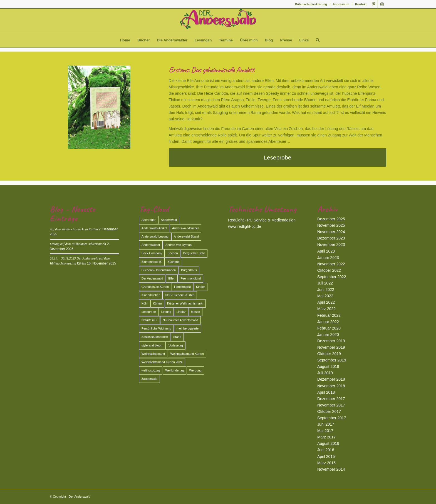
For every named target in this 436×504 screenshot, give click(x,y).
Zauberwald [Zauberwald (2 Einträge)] (149, 379)
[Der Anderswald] (218, 21)
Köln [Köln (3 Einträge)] (145, 303)
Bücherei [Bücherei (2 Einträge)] (173, 262)
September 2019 (332, 360)
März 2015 (326, 463)
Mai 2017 (325, 431)
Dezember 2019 (331, 341)
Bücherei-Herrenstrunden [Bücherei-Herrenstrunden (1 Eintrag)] (159, 270)
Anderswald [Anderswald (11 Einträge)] (169, 220)
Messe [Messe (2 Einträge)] (195, 312)
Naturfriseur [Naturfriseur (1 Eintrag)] (149, 320)
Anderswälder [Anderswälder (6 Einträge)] (151, 245)
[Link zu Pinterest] (374, 4)
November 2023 (331, 244)
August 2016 (328, 443)
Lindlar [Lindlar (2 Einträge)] (181, 312)
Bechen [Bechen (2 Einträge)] (173, 253)
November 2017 (331, 405)
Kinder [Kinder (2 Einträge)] (200, 287)
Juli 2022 (325, 283)
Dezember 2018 (331, 379)
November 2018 (331, 386)
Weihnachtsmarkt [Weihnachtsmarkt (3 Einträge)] (153, 354)
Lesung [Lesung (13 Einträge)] (166, 312)
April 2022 (326, 302)
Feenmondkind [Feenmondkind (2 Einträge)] (191, 278)
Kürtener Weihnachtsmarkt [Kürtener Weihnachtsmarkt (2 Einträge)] (185, 303)
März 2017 (326, 437)
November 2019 (331, 347)
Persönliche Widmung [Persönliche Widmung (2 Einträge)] (156, 328)
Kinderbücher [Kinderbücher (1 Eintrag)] (151, 295)
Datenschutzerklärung (311, 4)
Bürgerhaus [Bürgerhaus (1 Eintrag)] (189, 270)
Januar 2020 (328, 335)
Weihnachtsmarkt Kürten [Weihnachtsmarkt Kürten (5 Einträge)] (187, 354)
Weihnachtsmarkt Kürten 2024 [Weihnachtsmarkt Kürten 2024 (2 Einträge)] (162, 362)
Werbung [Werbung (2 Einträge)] (195, 370)
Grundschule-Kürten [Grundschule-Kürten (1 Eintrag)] (155, 287)
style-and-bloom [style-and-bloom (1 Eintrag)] (152, 345)
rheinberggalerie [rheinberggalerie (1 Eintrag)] (188, 328)
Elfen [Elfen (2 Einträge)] (172, 278)
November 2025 (331, 225)
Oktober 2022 (329, 270)
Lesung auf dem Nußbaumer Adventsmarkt (78, 244)
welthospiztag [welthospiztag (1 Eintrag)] (151, 370)
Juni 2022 (326, 290)
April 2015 (326, 456)
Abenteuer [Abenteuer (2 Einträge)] (149, 220)
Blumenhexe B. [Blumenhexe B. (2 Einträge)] (152, 262)
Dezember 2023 (331, 238)
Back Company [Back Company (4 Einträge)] (152, 253)
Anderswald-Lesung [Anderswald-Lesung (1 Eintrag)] (155, 236)
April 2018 (326, 392)
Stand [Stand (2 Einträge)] (177, 337)
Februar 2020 (329, 328)
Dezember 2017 (331, 399)
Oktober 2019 (329, 354)
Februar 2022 (329, 315)
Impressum (341, 4)
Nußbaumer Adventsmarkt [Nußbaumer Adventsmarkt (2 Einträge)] (180, 320)
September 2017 (332, 418)
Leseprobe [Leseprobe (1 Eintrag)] (149, 312)
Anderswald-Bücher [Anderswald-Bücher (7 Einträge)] (185, 228)
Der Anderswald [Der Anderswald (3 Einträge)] (152, 278)
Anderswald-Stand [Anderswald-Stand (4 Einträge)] (186, 236)
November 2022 (331, 264)
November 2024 (331, 232)
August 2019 (328, 366)
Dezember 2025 (331, 219)
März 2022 (326, 309)
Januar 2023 (328, 258)
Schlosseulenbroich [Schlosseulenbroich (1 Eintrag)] (155, 337)
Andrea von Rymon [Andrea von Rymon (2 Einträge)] (179, 245)
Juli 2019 (325, 373)
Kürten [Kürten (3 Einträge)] (157, 303)
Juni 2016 (326, 450)
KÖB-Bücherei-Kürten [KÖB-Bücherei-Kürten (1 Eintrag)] (180, 295)
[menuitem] (311, 4)
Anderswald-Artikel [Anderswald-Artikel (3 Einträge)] (154, 228)
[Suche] (316, 40)
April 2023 (326, 251)
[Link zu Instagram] (382, 4)
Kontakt (361, 4)
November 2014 (331, 469)
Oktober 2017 (329, 411)
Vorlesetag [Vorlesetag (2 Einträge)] (176, 345)
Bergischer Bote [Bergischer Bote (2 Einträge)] (194, 253)
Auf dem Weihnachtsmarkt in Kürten (74, 229)
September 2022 (332, 277)
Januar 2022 (328, 322)
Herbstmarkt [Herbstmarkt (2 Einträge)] (182, 287)
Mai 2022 (325, 296)
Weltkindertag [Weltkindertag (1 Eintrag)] (174, 370)
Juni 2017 (326, 424)
